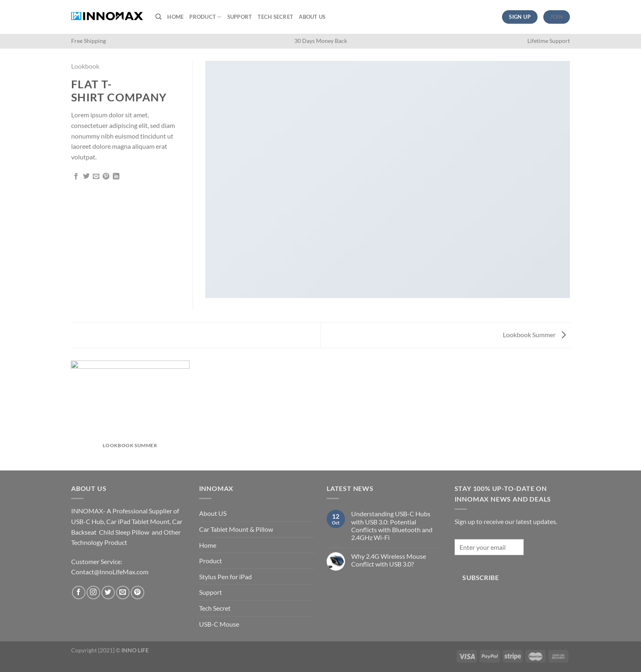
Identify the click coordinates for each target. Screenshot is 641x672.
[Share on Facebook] (76, 177)
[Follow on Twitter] (108, 592)
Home (175, 17)
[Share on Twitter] (86, 177)
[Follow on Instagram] (93, 592)
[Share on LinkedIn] (116, 177)
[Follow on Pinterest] (138, 592)
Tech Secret (275, 17)
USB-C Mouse (219, 624)
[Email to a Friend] (96, 177)
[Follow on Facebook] (79, 592)
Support (240, 17)
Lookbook (85, 66)
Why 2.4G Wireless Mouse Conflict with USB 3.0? (389, 560)
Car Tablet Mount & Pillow (236, 529)
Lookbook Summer (534, 335)
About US (312, 17)
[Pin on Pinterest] (106, 177)
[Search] (158, 17)
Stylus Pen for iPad (225, 577)
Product (205, 17)
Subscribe (481, 578)
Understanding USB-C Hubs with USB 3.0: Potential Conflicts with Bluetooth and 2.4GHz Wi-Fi (392, 525)
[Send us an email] (123, 592)
